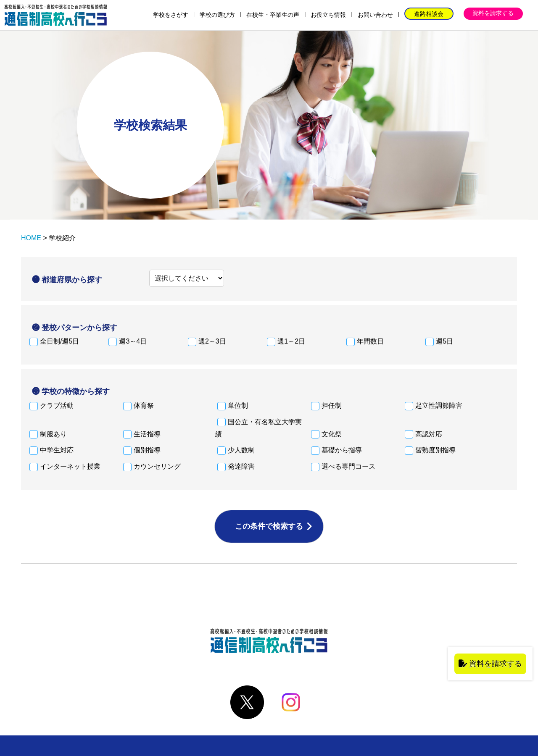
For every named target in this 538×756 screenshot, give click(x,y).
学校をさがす (171, 15)
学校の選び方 (217, 15)
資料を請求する (493, 13)
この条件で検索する (269, 526)
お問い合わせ (375, 15)
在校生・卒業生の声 (273, 15)
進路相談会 (429, 14)
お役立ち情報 (328, 15)
